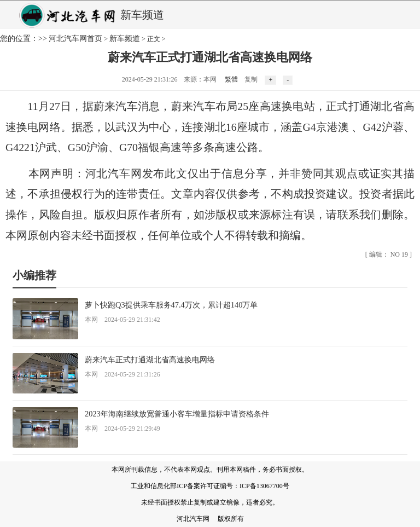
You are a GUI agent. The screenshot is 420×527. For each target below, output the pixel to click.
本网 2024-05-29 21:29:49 (122, 428)
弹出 (408, 14)
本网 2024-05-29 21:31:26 (122, 374)
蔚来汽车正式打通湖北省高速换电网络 (150, 360)
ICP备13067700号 (264, 486)
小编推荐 (34, 275)
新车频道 (125, 39)
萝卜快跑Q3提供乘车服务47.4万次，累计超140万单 (171, 305)
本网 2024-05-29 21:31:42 (122, 320)
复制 (251, 79)
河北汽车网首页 (75, 39)
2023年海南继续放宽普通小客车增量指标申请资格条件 (177, 414)
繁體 (231, 79)
